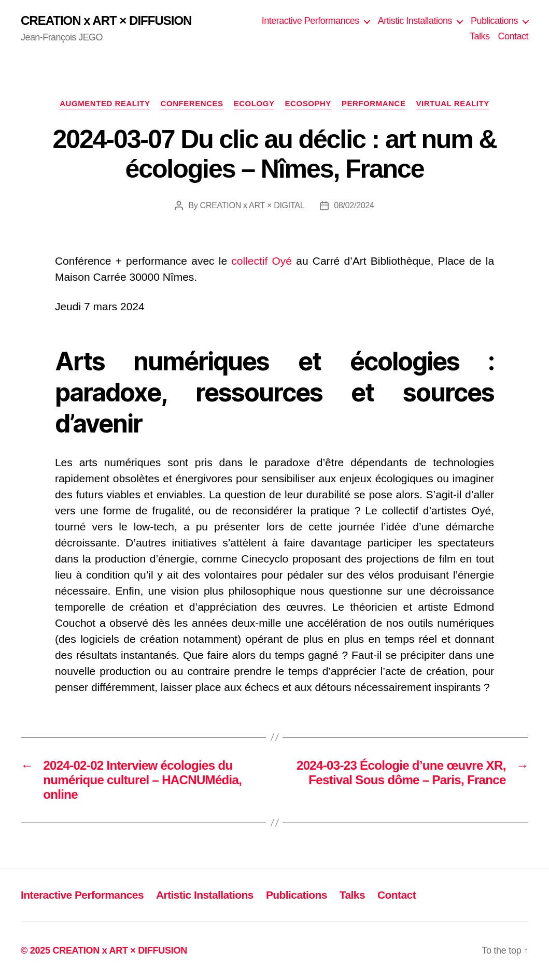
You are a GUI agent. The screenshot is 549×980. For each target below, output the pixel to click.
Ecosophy (308, 103)
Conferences (192, 103)
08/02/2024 (354, 205)
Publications (494, 21)
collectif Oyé (262, 261)
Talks (480, 36)
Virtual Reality (452, 103)
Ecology (254, 103)
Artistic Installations (415, 21)
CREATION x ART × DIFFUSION (106, 21)
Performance (374, 103)
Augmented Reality (105, 103)
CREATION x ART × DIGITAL (252, 205)
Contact (513, 36)
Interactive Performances (311, 21)
